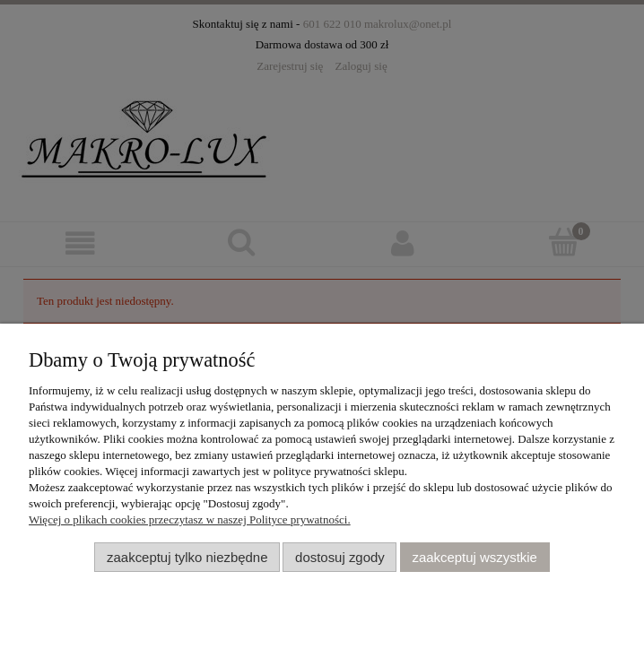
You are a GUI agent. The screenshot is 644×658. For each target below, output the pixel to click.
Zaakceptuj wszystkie (474, 557)
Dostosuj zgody (340, 557)
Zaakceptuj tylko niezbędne (187, 557)
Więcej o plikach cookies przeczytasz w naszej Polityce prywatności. (190, 519)
